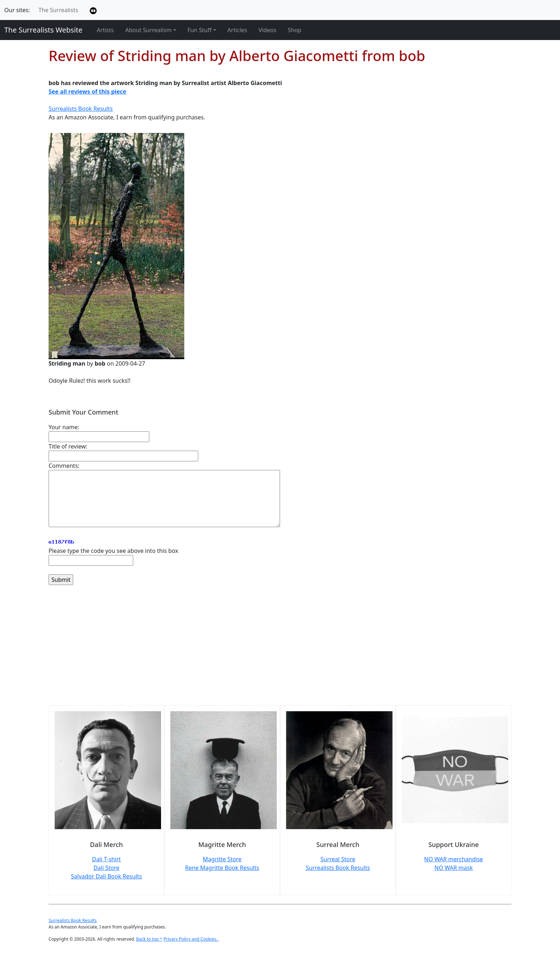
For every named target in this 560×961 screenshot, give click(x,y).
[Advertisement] (263, 649)
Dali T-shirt (107, 859)
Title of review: (68, 446)
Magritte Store (222, 859)
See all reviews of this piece (87, 91)
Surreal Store (338, 859)
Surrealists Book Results (81, 109)
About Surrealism (149, 30)
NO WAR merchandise (454, 859)
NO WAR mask (454, 868)
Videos (267, 30)
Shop (295, 30)
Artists (105, 30)
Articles (237, 30)
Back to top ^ (149, 939)
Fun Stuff (200, 30)
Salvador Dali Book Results (107, 876)
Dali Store (107, 868)
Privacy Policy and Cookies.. (191, 939)
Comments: (64, 466)
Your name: (64, 427)
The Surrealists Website (43, 30)
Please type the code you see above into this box (113, 551)
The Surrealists (58, 10)
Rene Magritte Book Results (222, 868)
